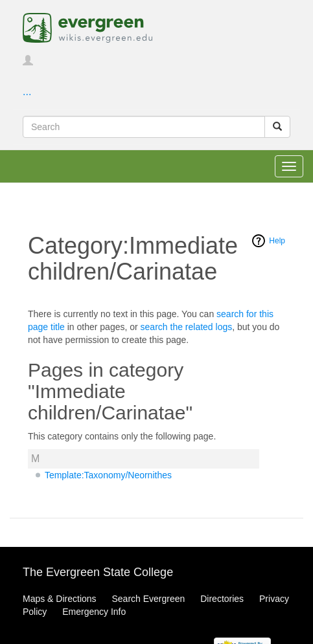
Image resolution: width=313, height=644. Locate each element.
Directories (222, 599)
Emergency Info (94, 612)
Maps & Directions (60, 599)
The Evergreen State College (98, 572)
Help (277, 241)
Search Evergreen (148, 599)
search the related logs (187, 327)
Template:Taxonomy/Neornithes (108, 475)
